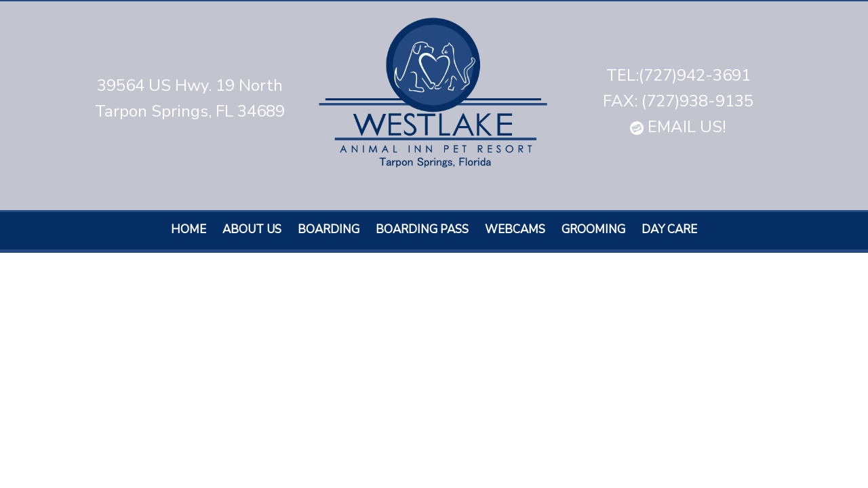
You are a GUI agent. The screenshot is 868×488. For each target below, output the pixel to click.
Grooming (593, 229)
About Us (252, 229)
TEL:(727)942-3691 (678, 75)
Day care (669, 229)
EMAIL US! (678, 127)
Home (189, 229)
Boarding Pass (422, 229)
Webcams (515, 229)
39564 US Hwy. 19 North (190, 85)
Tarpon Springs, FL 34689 (190, 111)
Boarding (329, 229)
